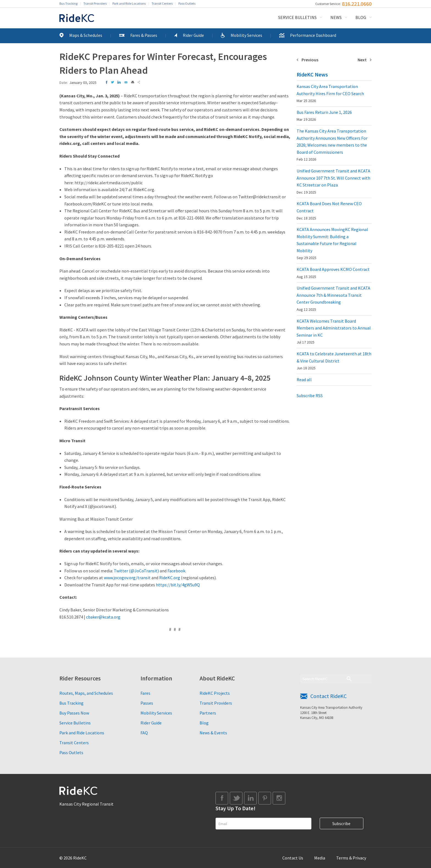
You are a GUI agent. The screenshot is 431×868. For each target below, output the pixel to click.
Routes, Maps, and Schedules (86, 693)
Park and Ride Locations (129, 3)
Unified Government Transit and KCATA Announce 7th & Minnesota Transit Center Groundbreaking (333, 299)
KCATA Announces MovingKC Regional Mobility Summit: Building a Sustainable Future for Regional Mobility (332, 243)
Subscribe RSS (310, 395)
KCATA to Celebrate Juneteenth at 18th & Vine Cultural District (334, 361)
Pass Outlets (187, 3)
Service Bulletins (297, 17)
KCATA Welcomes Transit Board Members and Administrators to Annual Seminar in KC (334, 332)
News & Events (213, 733)
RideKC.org (170, 578)
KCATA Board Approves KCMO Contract (333, 273)
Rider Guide (193, 35)
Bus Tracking (68, 3)
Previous (310, 60)
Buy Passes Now (74, 713)
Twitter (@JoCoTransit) (136, 571)
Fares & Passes (144, 35)
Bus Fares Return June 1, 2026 (324, 116)
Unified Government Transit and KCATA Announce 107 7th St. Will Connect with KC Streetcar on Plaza (333, 181)
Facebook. (177, 571)
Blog (361, 17)
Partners (208, 713)
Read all (304, 380)
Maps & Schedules (86, 35)
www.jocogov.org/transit (127, 578)
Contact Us (293, 858)
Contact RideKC (328, 696)
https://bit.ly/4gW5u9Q (178, 585)
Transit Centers (162, 3)
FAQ (144, 733)
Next (362, 60)
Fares (145, 693)
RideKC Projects (215, 693)
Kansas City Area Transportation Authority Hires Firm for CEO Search (330, 93)
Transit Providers (95, 3)
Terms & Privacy (351, 858)
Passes (147, 703)
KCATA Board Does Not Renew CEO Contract (329, 211)
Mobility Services (246, 35)
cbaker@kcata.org (103, 617)
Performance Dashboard (313, 35)
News (336, 17)
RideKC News (312, 74)
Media (320, 858)
